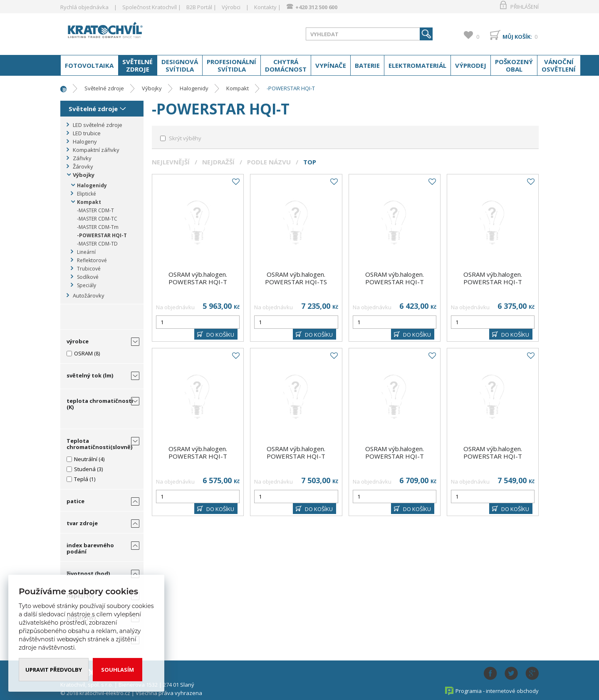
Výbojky (152, 88)
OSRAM (83, 353)
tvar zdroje (82, 523)
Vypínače (331, 65)
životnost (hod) (88, 573)
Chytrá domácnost (286, 65)
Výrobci (231, 7)
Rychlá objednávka (84, 7)
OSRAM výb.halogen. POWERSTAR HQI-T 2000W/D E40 (296, 456)
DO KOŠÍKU (220, 335)
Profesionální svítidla (231, 65)
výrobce (78, 341)
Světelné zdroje (137, 65)
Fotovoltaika (89, 65)
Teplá (81, 479)
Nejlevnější (171, 162)
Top (310, 162)
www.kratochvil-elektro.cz (126, 32)
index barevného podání (90, 548)
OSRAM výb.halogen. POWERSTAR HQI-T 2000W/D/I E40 (395, 282)
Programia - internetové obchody (497, 691)
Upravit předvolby (54, 670)
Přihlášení (525, 7)
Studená (85, 469)
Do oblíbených (235, 182)
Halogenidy (194, 88)
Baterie (367, 65)
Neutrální (86, 459)
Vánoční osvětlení (559, 65)
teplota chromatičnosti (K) (100, 404)
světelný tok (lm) (90, 375)
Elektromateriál (417, 65)
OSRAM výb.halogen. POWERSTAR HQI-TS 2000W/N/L (296, 282)
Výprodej (471, 65)
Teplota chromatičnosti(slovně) (99, 444)
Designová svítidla (180, 65)
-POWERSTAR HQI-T (291, 88)
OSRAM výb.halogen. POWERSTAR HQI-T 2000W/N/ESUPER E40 (198, 456)
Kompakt (238, 88)
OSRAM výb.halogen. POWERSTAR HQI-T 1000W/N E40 (493, 456)
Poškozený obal (514, 65)
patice (75, 501)
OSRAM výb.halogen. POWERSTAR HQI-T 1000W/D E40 (198, 282)
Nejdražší (218, 162)
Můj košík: (517, 37)
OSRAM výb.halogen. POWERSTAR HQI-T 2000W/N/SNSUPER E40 (395, 456)
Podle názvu (269, 162)
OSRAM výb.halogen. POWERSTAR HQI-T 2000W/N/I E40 (493, 282)
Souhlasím (118, 670)
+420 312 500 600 (316, 7)
